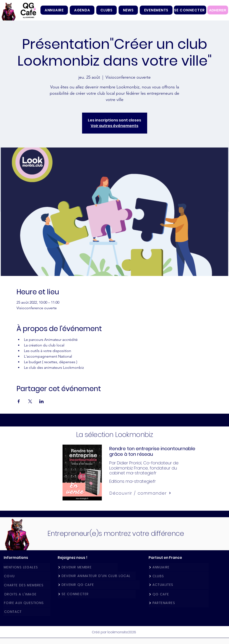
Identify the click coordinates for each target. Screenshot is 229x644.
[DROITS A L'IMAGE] (27, 594)
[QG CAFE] (179, 594)
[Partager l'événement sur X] (30, 401)
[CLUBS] (179, 576)
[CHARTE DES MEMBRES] (27, 585)
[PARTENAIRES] (179, 603)
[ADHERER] (218, 10)
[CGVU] (27, 576)
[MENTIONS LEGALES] (27, 567)
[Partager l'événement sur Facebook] (19, 401)
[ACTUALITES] (179, 585)
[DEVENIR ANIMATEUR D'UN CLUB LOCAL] (97, 576)
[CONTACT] (27, 612)
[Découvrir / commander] (140, 493)
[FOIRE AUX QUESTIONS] (27, 603)
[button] (107, 10)
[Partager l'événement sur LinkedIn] (41, 401)
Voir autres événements (114, 126)
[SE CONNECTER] (190, 10)
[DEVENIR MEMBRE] (88, 567)
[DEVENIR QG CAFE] (99, 585)
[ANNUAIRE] (179, 567)
